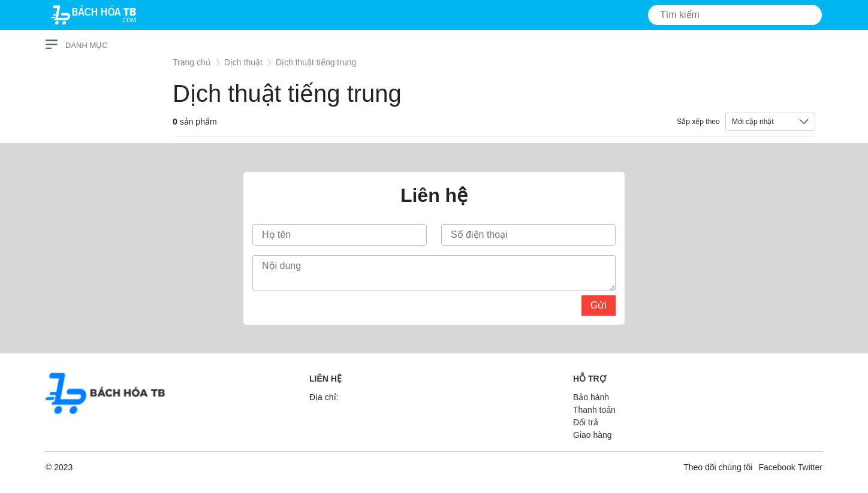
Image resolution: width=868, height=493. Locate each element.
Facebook (777, 467)
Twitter (810, 467)
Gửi (599, 305)
